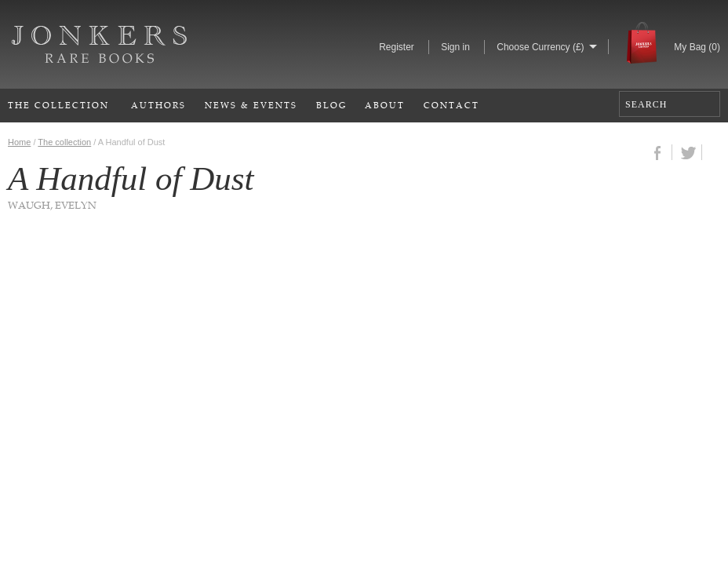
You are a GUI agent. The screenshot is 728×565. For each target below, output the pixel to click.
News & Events (251, 105)
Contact (451, 105)
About (385, 105)
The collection (64, 142)
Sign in (455, 47)
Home (19, 142)
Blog (331, 105)
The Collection (58, 105)
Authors (158, 105)
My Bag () (697, 47)
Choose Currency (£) (540, 47)
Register (397, 47)
